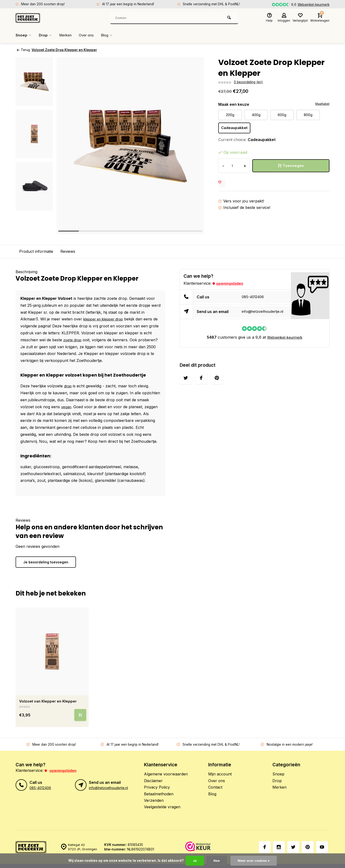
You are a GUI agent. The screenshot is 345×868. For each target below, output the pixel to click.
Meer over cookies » (254, 861)
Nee (216, 861)
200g (230, 115)
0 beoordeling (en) (248, 82)
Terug (23, 50)
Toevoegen (291, 166)
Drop (46, 35)
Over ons (90, 35)
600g (282, 115)
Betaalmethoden (159, 794)
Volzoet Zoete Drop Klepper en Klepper (66, 50)
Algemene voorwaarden (166, 774)
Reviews (68, 251)
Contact (215, 787)
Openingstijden (230, 283)
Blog (112, 35)
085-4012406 (254, 297)
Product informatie (36, 251)
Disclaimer (153, 780)
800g (308, 115)
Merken (67, 35)
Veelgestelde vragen (162, 807)
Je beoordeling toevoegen (46, 562)
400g (256, 115)
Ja (193, 861)
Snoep (24, 35)
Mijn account (220, 774)
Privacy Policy (157, 787)
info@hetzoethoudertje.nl (265, 312)
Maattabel (322, 104)
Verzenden (154, 800)
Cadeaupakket (235, 128)
